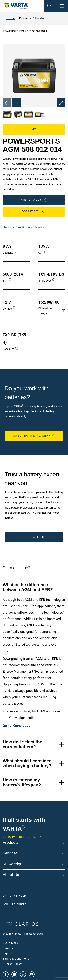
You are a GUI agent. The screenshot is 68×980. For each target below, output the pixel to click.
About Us (11, 875)
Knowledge (13, 864)
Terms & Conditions (16, 959)
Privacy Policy (12, 964)
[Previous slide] (7, 103)
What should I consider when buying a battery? (27, 763)
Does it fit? (34, 212)
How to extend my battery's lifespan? (22, 782)
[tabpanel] (34, 297)
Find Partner (34, 537)
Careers (8, 948)
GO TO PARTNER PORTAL (20, 837)
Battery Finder (14, 896)
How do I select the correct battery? (22, 744)
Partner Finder (15, 904)
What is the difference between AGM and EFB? (28, 587)
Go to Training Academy (32, 436)
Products (11, 843)
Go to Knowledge (17, 726)
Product (41, 18)
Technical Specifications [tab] (18, 227)
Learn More (10, 943)
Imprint (8, 953)
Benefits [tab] (39, 227)
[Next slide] (17, 103)
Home (11, 18)
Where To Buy (34, 200)
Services (10, 853)
